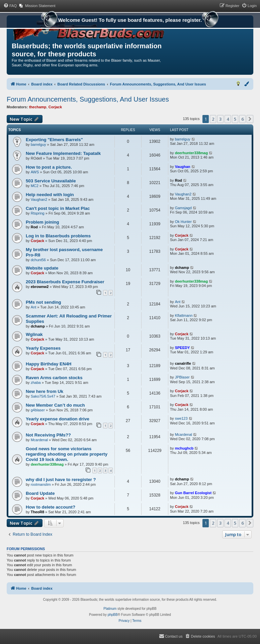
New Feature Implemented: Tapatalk (63, 153)
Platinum (110, 609)
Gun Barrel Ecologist (193, 493)
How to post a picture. (49, 167)
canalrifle (183, 363)
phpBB (113, 615)
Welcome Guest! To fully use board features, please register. (130, 21)
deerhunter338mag (191, 153)
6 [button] (242, 119)
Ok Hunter (183, 222)
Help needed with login (50, 195)
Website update (42, 268)
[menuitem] (10, 6)
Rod (179, 180)
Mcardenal (39, 440)
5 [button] (235, 119)
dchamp (182, 268)
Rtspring (38, 213)
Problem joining (42, 222)
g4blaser (38, 410)
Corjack (55, 107)
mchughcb (184, 448)
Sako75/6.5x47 (43, 396)
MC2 (35, 186)
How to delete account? (51, 507)
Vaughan (183, 167)
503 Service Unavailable (51, 181)
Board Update (40, 493)
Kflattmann (184, 315)
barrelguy (38, 144)
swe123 (181, 418)
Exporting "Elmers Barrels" (54, 140)
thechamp (38, 107)
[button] (250, 119)
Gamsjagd (183, 208)
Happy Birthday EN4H (49, 364)
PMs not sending (44, 302)
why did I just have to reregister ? (61, 480)
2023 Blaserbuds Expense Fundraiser (65, 282)
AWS (35, 172)
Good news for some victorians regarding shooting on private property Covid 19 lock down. (67, 454)
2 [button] (213, 119)
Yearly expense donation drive (58, 419)
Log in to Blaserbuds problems (58, 236)
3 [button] (220, 119)
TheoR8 (37, 512)
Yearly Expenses (43, 348)
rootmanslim (41, 484)
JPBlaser (182, 377)
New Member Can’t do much (55, 405)
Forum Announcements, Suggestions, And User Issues (88, 99)
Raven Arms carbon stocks (54, 378)
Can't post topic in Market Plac (58, 208)
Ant (34, 307)
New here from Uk (45, 391)
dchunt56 (38, 260)
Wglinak (34, 334)
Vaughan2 (39, 199)
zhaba (36, 383)
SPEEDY (183, 348)
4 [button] (228, 119)
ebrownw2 (40, 287)
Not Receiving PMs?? (48, 435)
